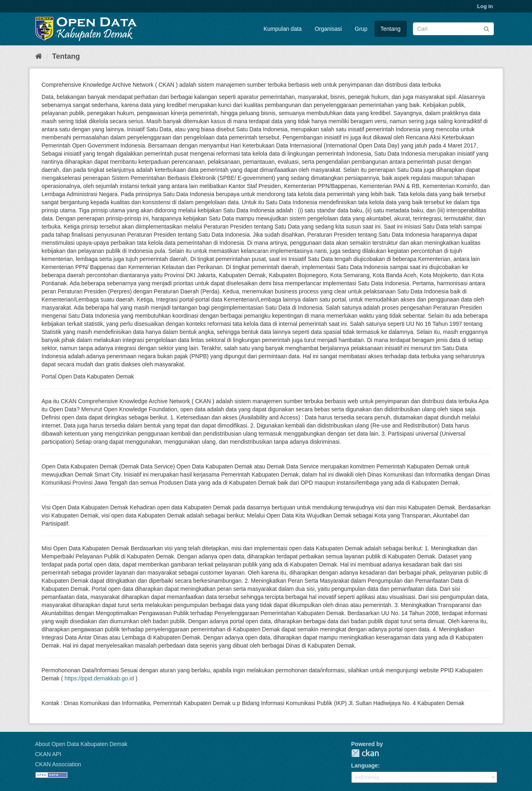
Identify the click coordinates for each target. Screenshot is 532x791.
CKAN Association (58, 764)
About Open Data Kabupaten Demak (81, 744)
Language (365, 765)
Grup (361, 29)
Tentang (391, 29)
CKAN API (48, 754)
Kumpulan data (282, 29)
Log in (485, 6)
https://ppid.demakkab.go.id (99, 678)
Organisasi (328, 29)
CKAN (365, 753)
